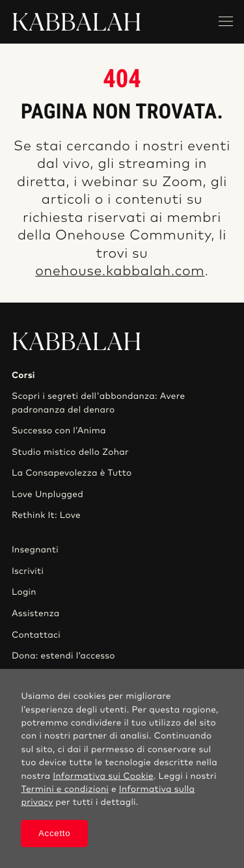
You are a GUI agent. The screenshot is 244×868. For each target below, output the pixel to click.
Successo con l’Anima (59, 431)
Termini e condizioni (65, 789)
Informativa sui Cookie (103, 776)
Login (24, 592)
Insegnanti (35, 550)
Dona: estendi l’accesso (63, 656)
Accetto (54, 833)
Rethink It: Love (46, 515)
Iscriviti (28, 571)
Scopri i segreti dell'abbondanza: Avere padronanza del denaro (98, 403)
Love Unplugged (47, 495)
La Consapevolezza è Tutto (72, 473)
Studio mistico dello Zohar (70, 452)
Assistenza (36, 614)
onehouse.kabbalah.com (120, 272)
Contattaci (36, 635)
